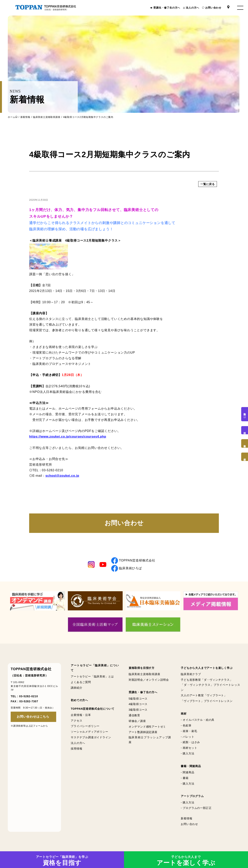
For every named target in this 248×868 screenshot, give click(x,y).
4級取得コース (138, 704)
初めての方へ (79, 700)
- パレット (187, 737)
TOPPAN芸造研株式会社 (133, 561)
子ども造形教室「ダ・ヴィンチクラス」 (207, 680)
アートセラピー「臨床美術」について (95, 668)
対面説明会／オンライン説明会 (149, 680)
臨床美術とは (245, 414)
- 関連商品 (187, 772)
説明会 (245, 430)
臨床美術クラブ (191, 674)
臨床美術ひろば (127, 568)
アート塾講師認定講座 (143, 732)
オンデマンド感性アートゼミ (147, 727)
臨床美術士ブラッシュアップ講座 (150, 740)
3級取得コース (138, 710)
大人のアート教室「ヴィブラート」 (204, 695)
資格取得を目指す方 (142, 668)
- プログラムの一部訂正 (196, 808)
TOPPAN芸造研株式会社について (93, 709)
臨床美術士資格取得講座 (47, 117)
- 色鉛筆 (186, 725)
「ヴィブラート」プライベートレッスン (207, 701)
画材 (184, 714)
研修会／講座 (137, 721)
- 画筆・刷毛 (189, 731)
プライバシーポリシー (85, 726)
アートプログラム (192, 796)
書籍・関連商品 (191, 766)
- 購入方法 (187, 753)
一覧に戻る (208, 190)
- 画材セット (189, 748)
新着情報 (25, 117)
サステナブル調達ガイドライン (91, 737)
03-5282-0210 (28, 696)
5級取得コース (138, 699)
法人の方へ (193, 8)
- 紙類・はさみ (190, 742)
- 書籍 (185, 778)
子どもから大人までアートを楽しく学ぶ (207, 668)
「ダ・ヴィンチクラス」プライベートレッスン (210, 687)
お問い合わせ (213, 8)
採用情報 (76, 749)
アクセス (76, 721)
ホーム (11, 117)
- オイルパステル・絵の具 (198, 720)
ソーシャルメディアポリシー (89, 732)
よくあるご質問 (81, 682)
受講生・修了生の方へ (167, 8)
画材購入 (245, 457)
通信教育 (134, 715)
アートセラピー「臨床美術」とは (92, 676)
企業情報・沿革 (81, 715)
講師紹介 (76, 688)
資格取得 (245, 443)
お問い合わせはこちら (33, 717)
